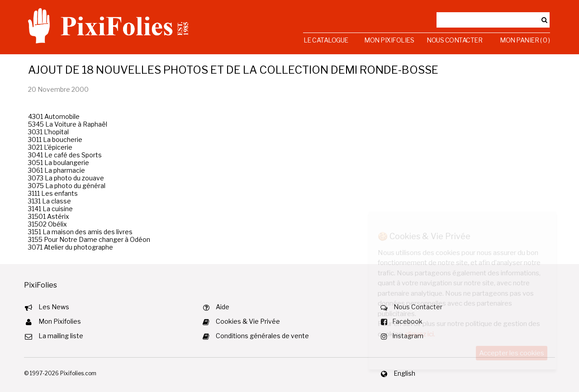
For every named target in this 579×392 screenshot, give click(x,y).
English (404, 373)
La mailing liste (61, 336)
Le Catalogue (326, 40)
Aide (223, 307)
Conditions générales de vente (262, 336)
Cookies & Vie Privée (248, 321)
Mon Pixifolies (389, 40)
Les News (54, 307)
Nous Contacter (454, 40)
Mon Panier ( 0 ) (525, 40)
